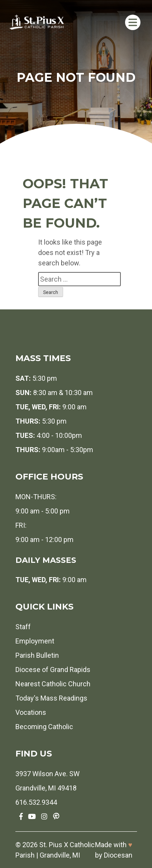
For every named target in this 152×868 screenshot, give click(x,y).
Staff (23, 627)
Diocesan (118, 855)
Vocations (31, 712)
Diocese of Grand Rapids (53, 670)
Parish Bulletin (37, 655)
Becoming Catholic (44, 727)
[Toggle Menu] (133, 22)
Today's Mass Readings (51, 698)
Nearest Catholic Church (53, 684)
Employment (35, 641)
